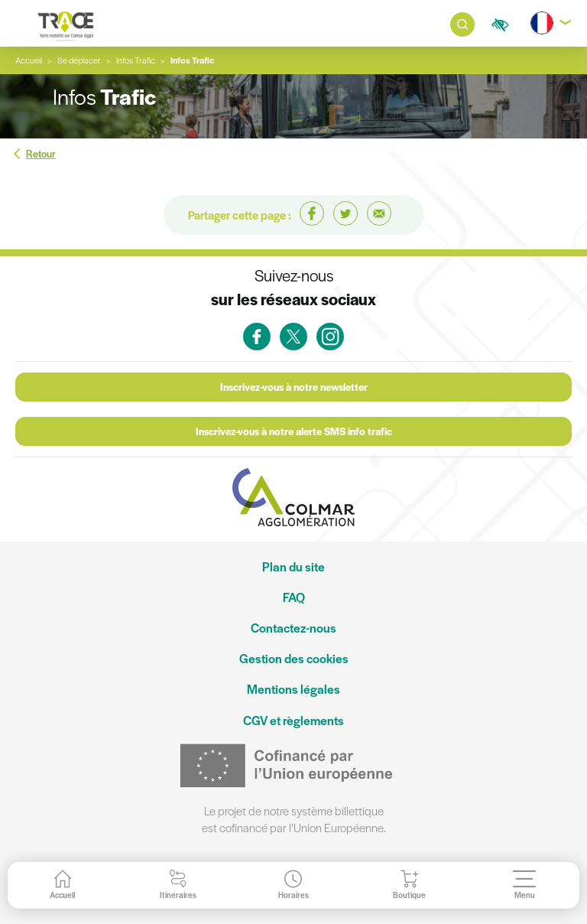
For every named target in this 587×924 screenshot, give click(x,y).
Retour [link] (41, 153)
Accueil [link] (29, 60)
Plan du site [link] (293, 566)
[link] (65, 25)
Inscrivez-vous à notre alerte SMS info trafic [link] (294, 431)
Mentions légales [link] (293, 689)
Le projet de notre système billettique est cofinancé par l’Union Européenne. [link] (294, 819)
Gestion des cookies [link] (294, 658)
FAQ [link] (294, 597)
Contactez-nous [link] (293, 628)
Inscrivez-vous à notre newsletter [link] (294, 387)
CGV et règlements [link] (293, 720)
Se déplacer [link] (79, 60)
